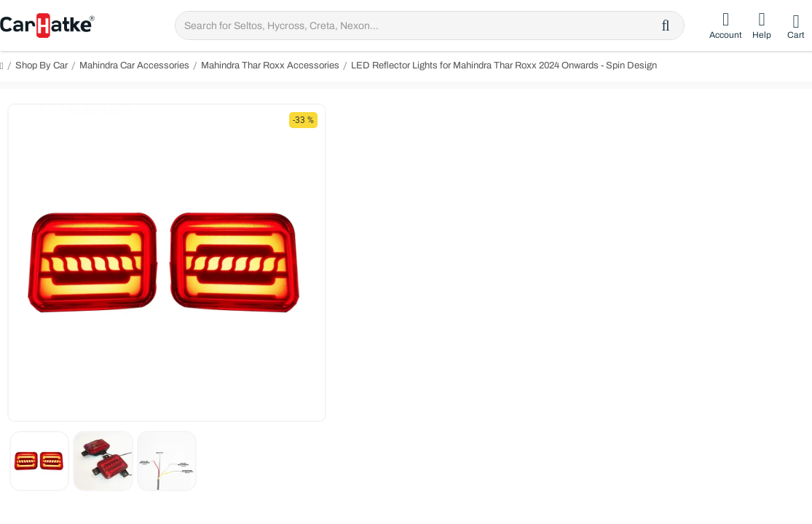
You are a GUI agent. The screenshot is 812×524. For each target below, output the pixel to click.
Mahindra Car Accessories (134, 65)
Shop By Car (42, 65)
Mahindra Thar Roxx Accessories (270, 65)
